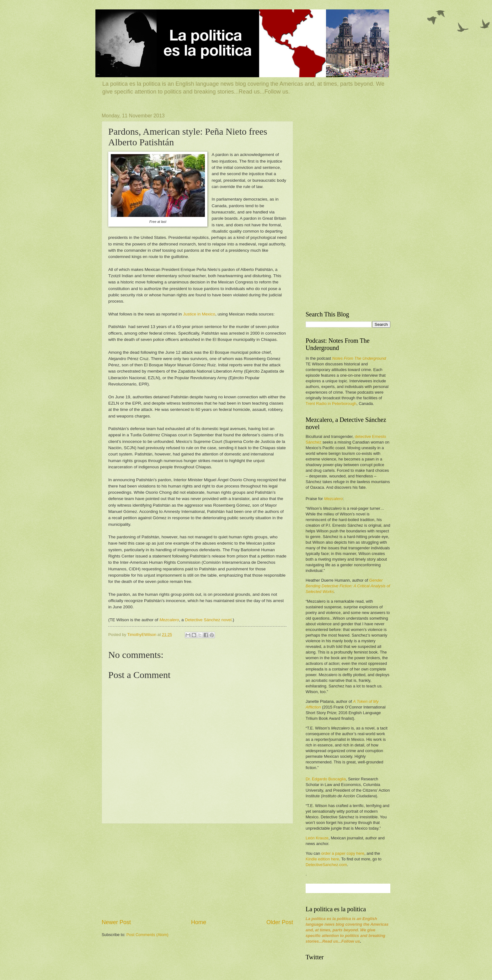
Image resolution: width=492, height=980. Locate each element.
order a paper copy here (343, 853)
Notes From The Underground (359, 358)
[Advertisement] (197, 871)
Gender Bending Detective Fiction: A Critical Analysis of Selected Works (348, 586)
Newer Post (116, 922)
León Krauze (317, 838)
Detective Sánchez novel (208, 620)
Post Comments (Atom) (147, 935)
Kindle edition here (322, 859)
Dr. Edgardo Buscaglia (326, 779)
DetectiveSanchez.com (326, 865)
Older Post (280, 922)
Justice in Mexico (199, 314)
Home (199, 922)
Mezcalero (169, 620)
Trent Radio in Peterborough (331, 404)
